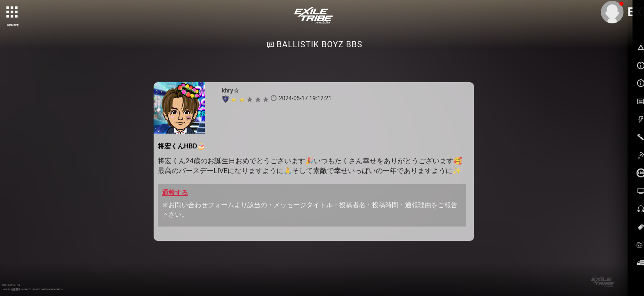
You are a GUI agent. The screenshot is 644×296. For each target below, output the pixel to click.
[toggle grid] (13, 13)
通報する (175, 193)
